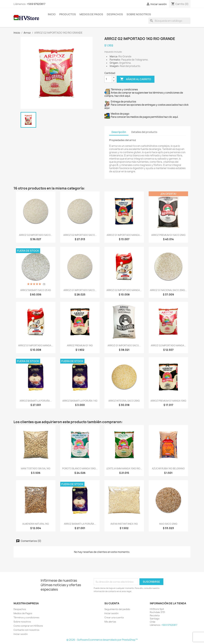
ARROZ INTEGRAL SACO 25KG (124, 401)
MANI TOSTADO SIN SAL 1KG (36, 468)
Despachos (115, 14)
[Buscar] (169, 21)
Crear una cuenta (114, 617)
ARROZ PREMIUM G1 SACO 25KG (168, 235)
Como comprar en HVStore (28, 626)
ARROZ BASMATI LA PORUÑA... (36, 401)
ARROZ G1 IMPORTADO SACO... (80, 290)
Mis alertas (110, 622)
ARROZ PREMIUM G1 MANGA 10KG (168, 401)
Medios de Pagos (91, 14)
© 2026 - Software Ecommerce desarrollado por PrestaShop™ (102, 640)
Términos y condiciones (26, 617)
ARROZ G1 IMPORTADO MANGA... (124, 235)
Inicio (52, 14)
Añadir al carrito (136, 79)
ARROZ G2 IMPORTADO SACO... (36, 235)
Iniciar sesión (21, 634)
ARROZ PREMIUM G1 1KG (80, 345)
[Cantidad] (108, 79)
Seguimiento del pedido (117, 609)
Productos (68, 14)
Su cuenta (112, 603)
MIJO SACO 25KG (168, 524)
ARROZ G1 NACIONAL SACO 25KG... (168, 290)
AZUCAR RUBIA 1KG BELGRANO (168, 468)
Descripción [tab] (119, 132)
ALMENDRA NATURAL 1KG (36, 524)
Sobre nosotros (139, 14)
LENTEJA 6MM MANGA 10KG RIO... (124, 468)
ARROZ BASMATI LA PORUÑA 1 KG (80, 401)
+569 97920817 (36, 4)
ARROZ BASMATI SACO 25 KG (36, 290)
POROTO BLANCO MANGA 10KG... (80, 468)
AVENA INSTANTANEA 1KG (124, 524)
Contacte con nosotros (26, 630)
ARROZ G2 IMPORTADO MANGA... (124, 290)
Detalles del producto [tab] (144, 132)
